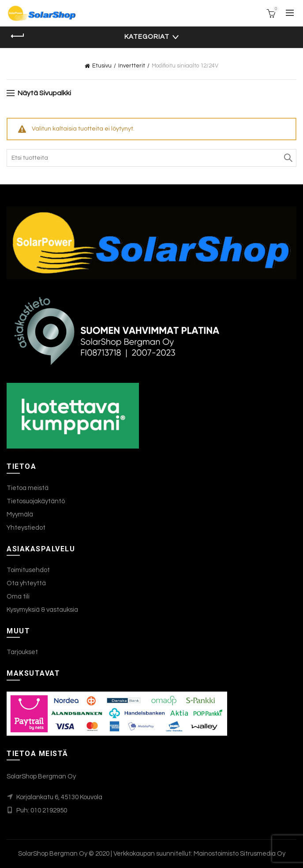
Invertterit (132, 66)
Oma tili (18, 597)
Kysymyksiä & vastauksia (42, 610)
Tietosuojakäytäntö (36, 501)
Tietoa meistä (28, 488)
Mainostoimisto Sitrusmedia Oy (239, 854)
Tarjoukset (22, 652)
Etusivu (102, 66)
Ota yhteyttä (26, 583)
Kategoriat (147, 37)
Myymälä (20, 514)
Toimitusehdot (28, 570)
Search (288, 158)
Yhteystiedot (26, 528)
